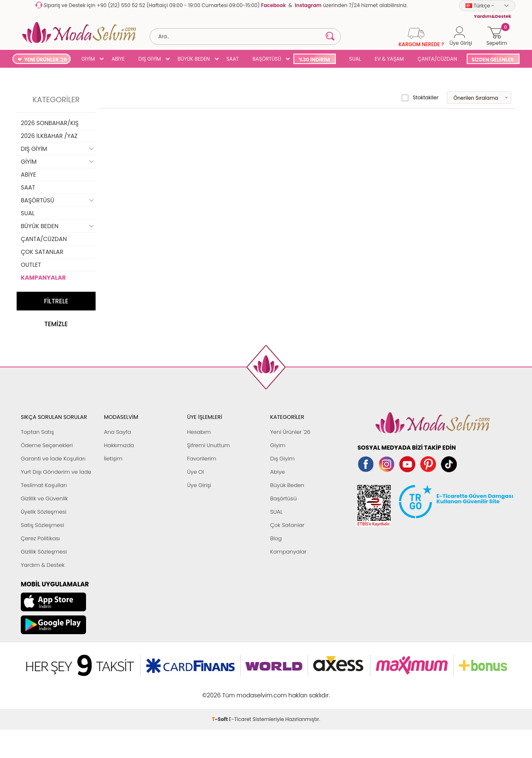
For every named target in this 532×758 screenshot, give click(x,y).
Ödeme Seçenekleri (47, 445)
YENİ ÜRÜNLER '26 (46, 60)
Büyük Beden (287, 485)
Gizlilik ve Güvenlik (44, 498)
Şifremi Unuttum (208, 445)
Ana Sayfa (117, 432)
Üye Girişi (199, 485)
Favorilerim (202, 459)
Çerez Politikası (40, 538)
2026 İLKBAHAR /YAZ (49, 136)
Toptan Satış (37, 432)
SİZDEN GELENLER (493, 60)
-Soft (220, 719)
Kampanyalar (288, 552)
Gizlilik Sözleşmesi (44, 552)
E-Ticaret (240, 719)
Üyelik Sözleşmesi (44, 512)
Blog (276, 538)
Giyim (278, 445)
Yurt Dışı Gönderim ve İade (56, 472)
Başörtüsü (283, 498)
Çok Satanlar (287, 525)
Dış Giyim (282, 459)
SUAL (354, 59)
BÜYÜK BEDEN (194, 59)
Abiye (277, 472)
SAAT (233, 59)
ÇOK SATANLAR (42, 252)
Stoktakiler (420, 98)
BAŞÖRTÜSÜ (267, 59)
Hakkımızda (119, 445)
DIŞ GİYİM (150, 59)
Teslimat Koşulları (44, 485)
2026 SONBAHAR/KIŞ (50, 123)
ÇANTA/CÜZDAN (437, 59)
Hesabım (199, 432)
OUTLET (31, 265)
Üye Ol (196, 472)
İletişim (113, 459)
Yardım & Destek (43, 565)
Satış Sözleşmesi (42, 525)
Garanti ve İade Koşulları (53, 459)
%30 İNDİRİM (314, 60)
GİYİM (88, 59)
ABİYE (118, 59)
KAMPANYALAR (43, 278)
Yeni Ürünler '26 (290, 432)
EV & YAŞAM (389, 59)
